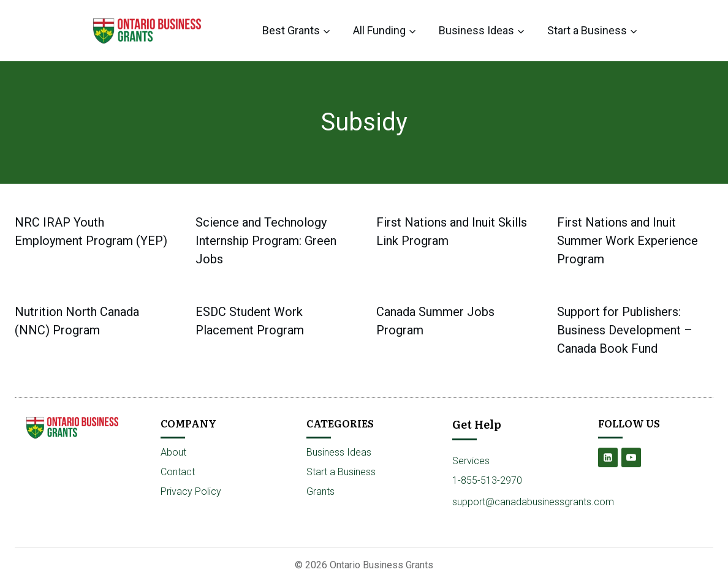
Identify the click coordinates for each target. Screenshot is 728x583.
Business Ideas (339, 452)
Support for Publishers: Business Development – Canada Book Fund (625, 330)
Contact (178, 472)
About (173, 452)
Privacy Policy (191, 491)
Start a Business (341, 472)
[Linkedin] (608, 457)
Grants (320, 491)
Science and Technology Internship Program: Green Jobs (266, 241)
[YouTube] (631, 457)
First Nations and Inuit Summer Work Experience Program (628, 241)
